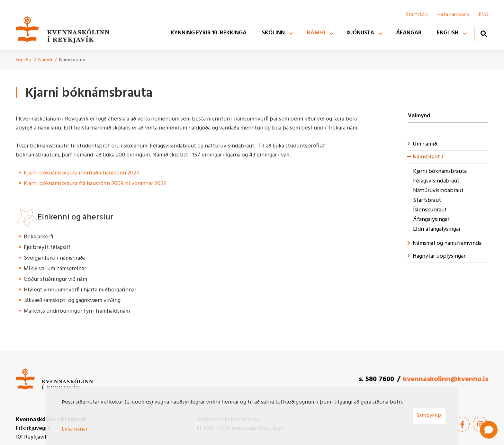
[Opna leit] (484, 34)
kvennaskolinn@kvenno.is (446, 379)
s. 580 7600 (376, 379)
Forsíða (23, 60)
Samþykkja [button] (429, 416)
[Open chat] (489, 430)
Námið (45, 60)
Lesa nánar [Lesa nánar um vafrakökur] (75, 429)
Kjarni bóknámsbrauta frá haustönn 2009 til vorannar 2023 (95, 184)
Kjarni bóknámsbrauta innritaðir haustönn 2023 (81, 173)
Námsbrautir (72, 60)
